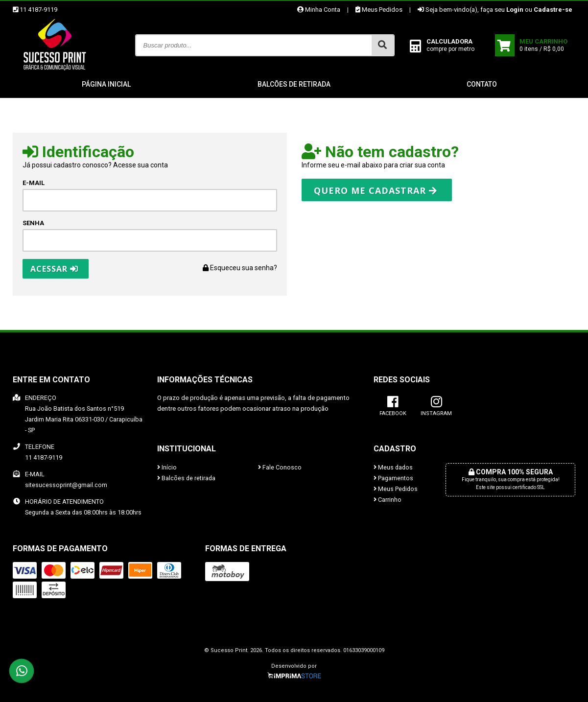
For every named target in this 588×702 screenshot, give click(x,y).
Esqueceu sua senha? (240, 268)
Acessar (54, 269)
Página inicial (106, 84)
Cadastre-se (553, 10)
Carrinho (388, 500)
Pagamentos (393, 478)
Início (167, 467)
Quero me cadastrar (376, 190)
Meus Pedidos (379, 10)
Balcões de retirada (294, 84)
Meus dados (393, 467)
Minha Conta (319, 10)
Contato (482, 84)
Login (515, 10)
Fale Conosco (280, 467)
